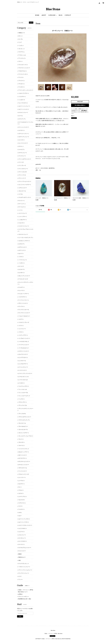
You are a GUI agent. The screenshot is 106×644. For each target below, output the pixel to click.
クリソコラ (21, 162)
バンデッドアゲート (23, 335)
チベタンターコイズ (23, 279)
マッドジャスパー (23, 471)
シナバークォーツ (23, 213)
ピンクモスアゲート (23, 364)
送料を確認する (84, 110)
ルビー (20, 516)
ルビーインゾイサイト (24, 522)
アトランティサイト (23, 74)
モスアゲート (22, 484)
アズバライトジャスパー (24, 68)
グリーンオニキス (23, 172)
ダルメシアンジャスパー (24, 276)
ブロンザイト (22, 442)
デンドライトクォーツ (24, 573)
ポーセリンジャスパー (24, 465)
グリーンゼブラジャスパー (25, 159)
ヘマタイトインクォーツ (24, 567)
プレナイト (21, 439)
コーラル (21, 194)
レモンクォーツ (22, 535)
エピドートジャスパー (24, 109)
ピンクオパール (22, 361)
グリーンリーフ (22, 178)
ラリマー (21, 506)
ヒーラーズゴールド (23, 380)
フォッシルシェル (23, 389)
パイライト (21, 326)
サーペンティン (22, 204)
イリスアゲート (22, 97)
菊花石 (20, 554)
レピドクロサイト (23, 528)
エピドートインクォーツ (24, 106)
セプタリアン (22, 244)
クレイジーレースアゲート (25, 185)
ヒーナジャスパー (23, 370)
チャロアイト (22, 287)
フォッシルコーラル (23, 393)
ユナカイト (21, 493)
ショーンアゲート (23, 217)
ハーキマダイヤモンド (24, 342)
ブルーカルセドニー (23, 426)
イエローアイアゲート (24, 93)
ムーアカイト (22, 481)
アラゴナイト (22, 84)
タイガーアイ (22, 269)
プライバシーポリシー (24, 597)
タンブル (21, 39)
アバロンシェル (22, 55)
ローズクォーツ (22, 538)
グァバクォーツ (22, 156)
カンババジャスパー (23, 143)
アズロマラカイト (23, 71)
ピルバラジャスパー (23, 354)
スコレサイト (22, 223)
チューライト (22, 290)
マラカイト (21, 490)
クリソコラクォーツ (23, 169)
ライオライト (22, 509)
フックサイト (22, 399)
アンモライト (22, 87)
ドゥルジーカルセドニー (24, 316)
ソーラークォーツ (23, 260)
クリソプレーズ (22, 165)
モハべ (20, 487)
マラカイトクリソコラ (24, 474)
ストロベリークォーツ (24, 226)
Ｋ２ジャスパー (22, 551)
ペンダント (21, 46)
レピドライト (22, 532)
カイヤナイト (22, 130)
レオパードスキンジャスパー (25, 525)
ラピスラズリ (22, 500)
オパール (21, 116)
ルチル (20, 512)
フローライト (22, 445)
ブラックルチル (22, 414)
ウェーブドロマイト (23, 103)
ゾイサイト (21, 257)
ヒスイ (20, 576)
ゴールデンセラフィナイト (25, 197)
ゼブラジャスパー (23, 247)
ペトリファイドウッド (24, 449)
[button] (52, 15)
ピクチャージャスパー (24, 351)
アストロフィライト (23, 65)
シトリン (21, 210)
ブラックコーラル (23, 405)
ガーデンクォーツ (23, 153)
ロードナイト (22, 544)
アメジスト (21, 77)
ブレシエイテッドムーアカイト (26, 436)
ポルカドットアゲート (24, 452)
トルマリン (21, 319)
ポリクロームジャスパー (24, 461)
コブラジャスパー (23, 188)
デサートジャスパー (23, 303)
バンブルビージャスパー (24, 338)
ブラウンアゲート (23, 402)
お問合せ (20, 594)
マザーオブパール (23, 468)
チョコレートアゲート (24, 294)
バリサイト (21, 332)
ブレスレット (22, 49)
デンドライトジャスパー (24, 313)
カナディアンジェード (24, 137)
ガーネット (21, 146)
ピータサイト (22, 383)
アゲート (21, 61)
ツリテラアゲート (23, 297)
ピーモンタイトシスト (24, 377)
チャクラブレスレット (24, 564)
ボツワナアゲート (23, 458)
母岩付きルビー (22, 557)
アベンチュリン (22, 58)
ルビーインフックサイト (24, 519)
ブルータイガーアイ (23, 430)
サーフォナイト (22, 207)
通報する (73, 116)
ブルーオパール (22, 423)
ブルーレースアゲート (24, 433)
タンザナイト (22, 273)
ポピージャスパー (23, 455)
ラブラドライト (22, 503)
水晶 (19, 560)
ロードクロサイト (23, 541)
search (31, 23)
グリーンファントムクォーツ (25, 570)
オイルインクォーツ (23, 112)
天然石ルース (22, 33)
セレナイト (21, 253)
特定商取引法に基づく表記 (25, 599)
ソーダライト (22, 263)
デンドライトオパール (24, 310)
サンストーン (22, 201)
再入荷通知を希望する (80, 105)
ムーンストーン (22, 477)
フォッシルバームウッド (24, 396)
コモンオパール (22, 191)
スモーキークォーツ (23, 234)
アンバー (21, 579)
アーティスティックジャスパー (26, 90)
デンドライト (22, 306)
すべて (40, 210)
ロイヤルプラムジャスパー (25, 548)
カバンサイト (22, 140)
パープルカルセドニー (24, 348)
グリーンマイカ (22, 175)
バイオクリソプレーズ (24, 322)
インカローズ (22, 100)
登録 (20, 616)
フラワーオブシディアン (24, 420)
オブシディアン (22, 119)
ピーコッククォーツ (23, 367)
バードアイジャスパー (24, 345)
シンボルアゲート (23, 220)
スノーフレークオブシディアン (26, 238)
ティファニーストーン (24, 300)
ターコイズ (21, 266)
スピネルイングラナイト (24, 241)
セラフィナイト (22, 250)
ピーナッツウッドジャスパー (25, 373)
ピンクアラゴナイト (23, 357)
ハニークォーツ (22, 329)
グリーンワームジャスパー (25, 181)
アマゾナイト (22, 81)
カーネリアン (22, 150)
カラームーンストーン (24, 134)
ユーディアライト (23, 497)
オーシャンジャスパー (24, 127)
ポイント (21, 36)
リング (20, 42)
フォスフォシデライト (24, 386)
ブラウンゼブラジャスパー (25, 417)
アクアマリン (22, 52)
